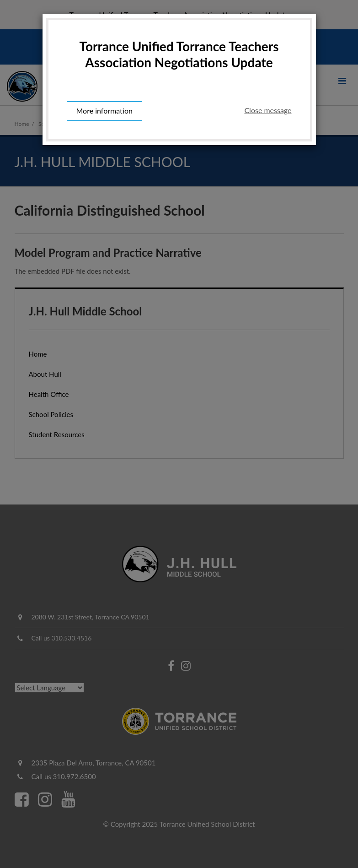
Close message (268, 110)
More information (104, 111)
